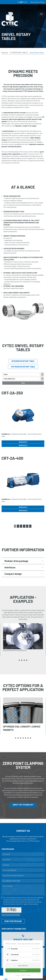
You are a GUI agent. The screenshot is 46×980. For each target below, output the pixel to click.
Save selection (23, 966)
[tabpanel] (23, 640)
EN (21, 2)
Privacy (28, 975)
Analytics (14, 960)
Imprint (23, 975)
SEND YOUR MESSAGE (13, 921)
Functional (15, 954)
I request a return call (11, 881)
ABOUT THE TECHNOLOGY (23, 805)
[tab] (23, 561)
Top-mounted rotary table (23, 367)
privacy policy (29, 898)
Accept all (23, 970)
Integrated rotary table (23, 361)
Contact (18, 975)
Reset (23, 383)
